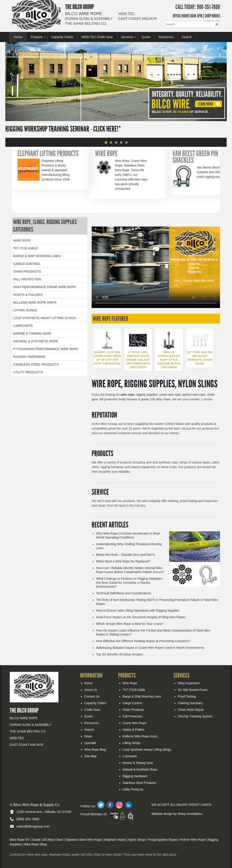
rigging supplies (147, 395)
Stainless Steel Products (139, 783)
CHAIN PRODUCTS (27, 271)
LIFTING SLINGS (25, 310)
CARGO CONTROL (27, 264)
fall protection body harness (118, 399)
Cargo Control (132, 703)
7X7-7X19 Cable (134, 690)
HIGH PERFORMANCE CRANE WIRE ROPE (45, 287)
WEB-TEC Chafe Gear (97, 37)
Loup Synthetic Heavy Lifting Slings (147, 750)
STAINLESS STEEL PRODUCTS (36, 364)
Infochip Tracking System (195, 716)
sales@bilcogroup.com (33, 826)
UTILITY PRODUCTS (28, 372)
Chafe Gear (92, 710)
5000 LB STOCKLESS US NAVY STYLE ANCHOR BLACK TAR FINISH (169, 360)
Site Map (90, 756)
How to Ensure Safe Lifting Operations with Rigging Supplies (138, 610)
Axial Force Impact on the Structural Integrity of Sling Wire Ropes (141, 617)
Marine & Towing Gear (138, 763)
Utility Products (133, 789)
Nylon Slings (137, 840)
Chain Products (133, 710)
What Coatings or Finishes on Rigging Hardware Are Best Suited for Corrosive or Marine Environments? (129, 583)
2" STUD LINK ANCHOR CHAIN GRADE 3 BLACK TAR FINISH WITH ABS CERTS (138, 360)
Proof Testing (187, 696)
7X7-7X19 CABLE (25, 248)
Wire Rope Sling (35, 844)
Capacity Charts (62, 37)
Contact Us (92, 696)
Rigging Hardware (135, 776)
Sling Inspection (189, 683)
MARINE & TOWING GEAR (32, 333)
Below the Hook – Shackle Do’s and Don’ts (126, 555)
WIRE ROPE (22, 240)
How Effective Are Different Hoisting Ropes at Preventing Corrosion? (143, 641)
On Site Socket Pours (193, 690)
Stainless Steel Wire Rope (84, 840)
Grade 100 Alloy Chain (48, 840)
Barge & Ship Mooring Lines (142, 696)
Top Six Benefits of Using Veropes (119, 654)
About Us (91, 690)
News (88, 736)
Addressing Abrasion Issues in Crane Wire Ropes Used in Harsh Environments (150, 648)
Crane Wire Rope (135, 723)
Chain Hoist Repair (191, 710)
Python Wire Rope (193, 840)
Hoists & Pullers (134, 730)
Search (187, 37)
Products (37, 37)
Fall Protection (132, 716)
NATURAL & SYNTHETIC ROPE (36, 341)
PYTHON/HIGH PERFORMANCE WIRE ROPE (46, 349)
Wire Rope (130, 683)
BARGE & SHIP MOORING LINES (37, 256)
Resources (166, 37)
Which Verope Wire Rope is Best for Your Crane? (130, 624)
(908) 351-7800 (28, 819)
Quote (146, 37)
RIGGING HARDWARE (29, 357)
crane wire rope (170, 395)
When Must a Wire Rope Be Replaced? (123, 561)
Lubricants (130, 756)
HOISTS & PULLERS (28, 295)
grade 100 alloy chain (156, 399)
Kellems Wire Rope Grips (140, 736)
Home (18, 37)
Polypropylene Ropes (163, 840)
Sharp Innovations (190, 814)
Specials (90, 743)
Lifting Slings (131, 743)
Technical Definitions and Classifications (124, 593)
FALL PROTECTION (27, 279)
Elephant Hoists (115, 840)
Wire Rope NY (20, 840)
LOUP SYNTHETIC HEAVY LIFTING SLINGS (44, 318)
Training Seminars (190, 703)
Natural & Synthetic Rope (140, 769)
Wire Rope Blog (95, 750)
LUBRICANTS (23, 326)
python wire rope (194, 395)
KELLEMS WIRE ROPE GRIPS (35, 302)
